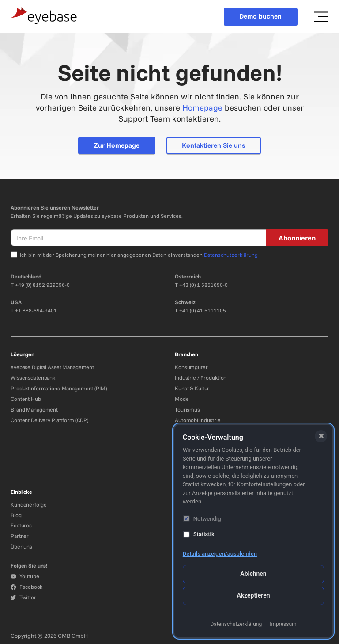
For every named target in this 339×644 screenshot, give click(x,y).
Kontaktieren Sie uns (213, 145)
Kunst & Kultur (192, 388)
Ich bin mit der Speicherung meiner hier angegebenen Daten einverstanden (139, 255)
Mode (182, 399)
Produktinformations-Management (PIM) (59, 388)
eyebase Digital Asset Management (52, 367)
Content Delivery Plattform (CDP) (49, 420)
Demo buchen (260, 16)
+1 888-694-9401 (36, 311)
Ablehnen (253, 574)
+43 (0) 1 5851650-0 (203, 285)
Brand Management (34, 410)
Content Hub (26, 399)
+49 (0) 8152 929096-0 (42, 285)
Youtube (25, 576)
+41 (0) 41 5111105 (203, 311)
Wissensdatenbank (33, 378)
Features (21, 525)
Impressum (283, 624)
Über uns (21, 547)
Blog (16, 515)
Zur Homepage (117, 145)
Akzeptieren (253, 595)
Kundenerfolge (28, 505)
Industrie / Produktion (201, 378)
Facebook (26, 587)
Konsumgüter (191, 367)
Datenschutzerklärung (231, 255)
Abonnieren (297, 238)
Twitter (23, 597)
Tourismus (187, 410)
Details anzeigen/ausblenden (220, 554)
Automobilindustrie (198, 420)
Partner (20, 536)
